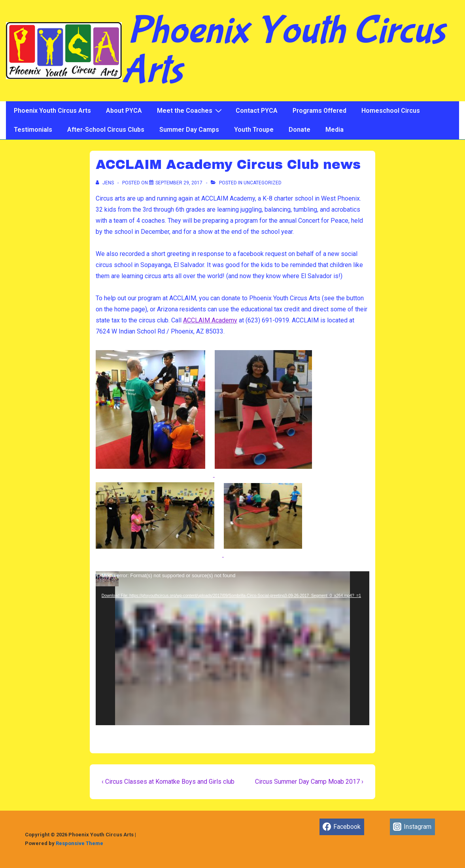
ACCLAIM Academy (210, 320)
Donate (300, 130)
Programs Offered (319, 111)
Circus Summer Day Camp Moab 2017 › (309, 782)
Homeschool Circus (391, 111)
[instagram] (412, 827)
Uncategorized (263, 183)
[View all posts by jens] (105, 183)
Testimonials (33, 130)
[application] (232, 648)
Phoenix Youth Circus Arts (284, 51)
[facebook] (342, 827)
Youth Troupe (254, 130)
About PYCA (124, 111)
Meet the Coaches (190, 110)
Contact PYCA (257, 111)
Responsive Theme (79, 843)
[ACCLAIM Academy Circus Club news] (179, 183)
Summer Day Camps (189, 130)
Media (335, 130)
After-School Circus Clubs (106, 130)
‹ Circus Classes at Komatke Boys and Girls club (168, 782)
